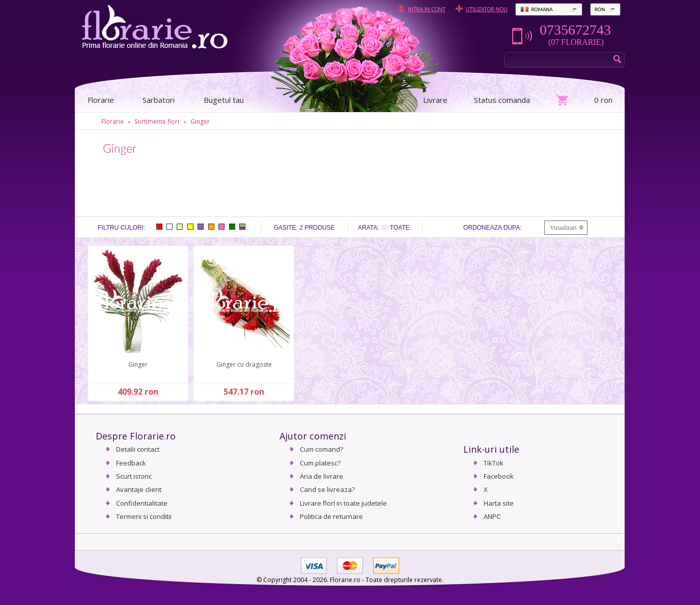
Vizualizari (563, 228)
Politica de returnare (331, 516)
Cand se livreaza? (327, 489)
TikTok (494, 463)
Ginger (200, 121)
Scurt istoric (134, 476)
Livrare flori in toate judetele (343, 503)
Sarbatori (159, 100)
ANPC (492, 516)
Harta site (499, 503)
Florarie (113, 121)
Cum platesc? (320, 463)
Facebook (499, 476)
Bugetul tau (224, 100)
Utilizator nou (487, 9)
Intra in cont (427, 9)
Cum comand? (321, 449)
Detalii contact (138, 449)
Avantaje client (139, 489)
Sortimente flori (157, 121)
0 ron (603, 100)
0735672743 (575, 30)
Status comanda (502, 100)
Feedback (131, 463)
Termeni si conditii (144, 516)
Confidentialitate (142, 503)
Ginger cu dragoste (244, 364)
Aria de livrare (321, 476)
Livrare (435, 100)
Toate (400, 228)
